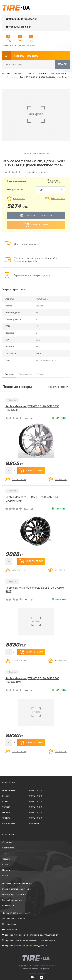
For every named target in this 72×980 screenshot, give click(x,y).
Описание (9, 374)
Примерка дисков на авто (14, 895)
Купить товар (31, 470)
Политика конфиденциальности (17, 883)
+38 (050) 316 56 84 (14, 919)
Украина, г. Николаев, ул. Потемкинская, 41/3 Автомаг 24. (30, 935)
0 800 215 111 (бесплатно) (16, 913)
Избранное (20, 42)
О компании (8, 842)
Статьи (5, 865)
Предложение (25, 374)
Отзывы (41, 374)
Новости (6, 870)
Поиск (62, 64)
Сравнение (8, 42)
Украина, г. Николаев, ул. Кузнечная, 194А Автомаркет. (29, 940)
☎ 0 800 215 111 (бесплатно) (21, 19)
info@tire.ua (10, 930)
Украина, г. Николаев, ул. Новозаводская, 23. (25, 946)
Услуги (5, 853)
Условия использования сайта (16, 889)
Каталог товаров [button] (20, 56)
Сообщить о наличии (36, 215)
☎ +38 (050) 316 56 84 (19, 27)
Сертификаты (9, 848)
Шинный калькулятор (12, 900)
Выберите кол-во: (15, 190)
